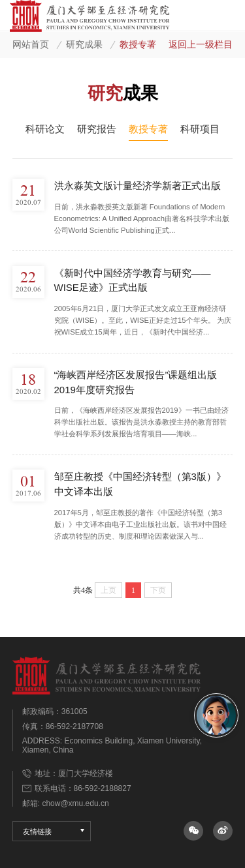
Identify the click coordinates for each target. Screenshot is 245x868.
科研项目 (200, 129)
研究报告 (97, 129)
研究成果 (84, 45)
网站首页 (31, 45)
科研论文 (45, 129)
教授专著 (138, 45)
